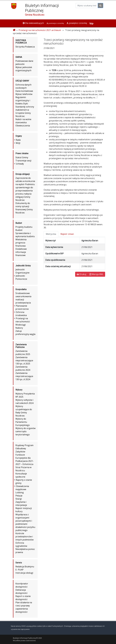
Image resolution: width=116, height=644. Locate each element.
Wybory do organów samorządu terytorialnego (25, 431)
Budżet (19, 230)
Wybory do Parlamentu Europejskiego (23, 422)
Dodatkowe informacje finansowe (21, 252)
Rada (18, 140)
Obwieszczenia (23, 126)
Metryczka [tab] (51, 234)
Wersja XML (96, 274)
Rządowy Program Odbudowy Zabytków (24, 448)
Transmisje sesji (23, 161)
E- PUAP (19, 570)
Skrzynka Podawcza (25, 47)
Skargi (19, 499)
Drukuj (82, 274)
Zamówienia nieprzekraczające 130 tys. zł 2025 (24, 360)
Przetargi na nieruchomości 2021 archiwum (40, 30)
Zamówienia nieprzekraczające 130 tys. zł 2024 (24, 376)
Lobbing (20, 492)
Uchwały (20, 164)
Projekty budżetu (24, 227)
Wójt (18, 143)
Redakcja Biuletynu (25, 567)
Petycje (19, 496)
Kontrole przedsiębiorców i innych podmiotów (24, 537)
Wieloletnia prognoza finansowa (21, 243)
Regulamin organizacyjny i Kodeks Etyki (23, 100)
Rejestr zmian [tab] (67, 234)
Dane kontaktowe (24, 91)
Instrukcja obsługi (24, 573)
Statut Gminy (22, 157)
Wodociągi (21, 325)
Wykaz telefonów (24, 94)
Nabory (19, 328)
